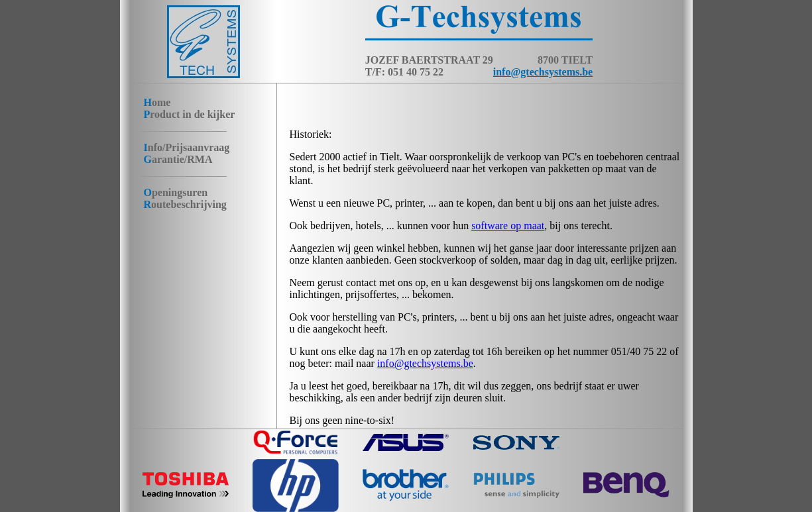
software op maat (508, 226)
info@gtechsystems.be (543, 72)
